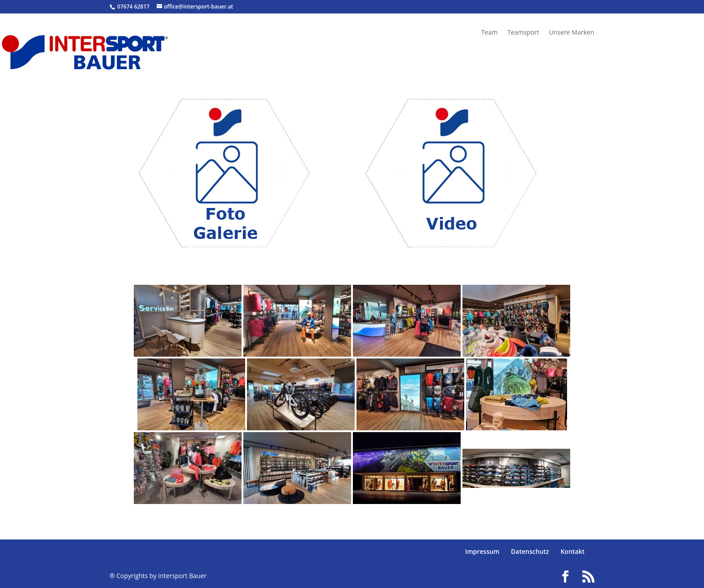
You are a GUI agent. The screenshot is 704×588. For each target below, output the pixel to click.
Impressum (482, 551)
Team (489, 33)
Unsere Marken (572, 33)
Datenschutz (530, 551)
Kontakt (572, 551)
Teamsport (523, 33)
